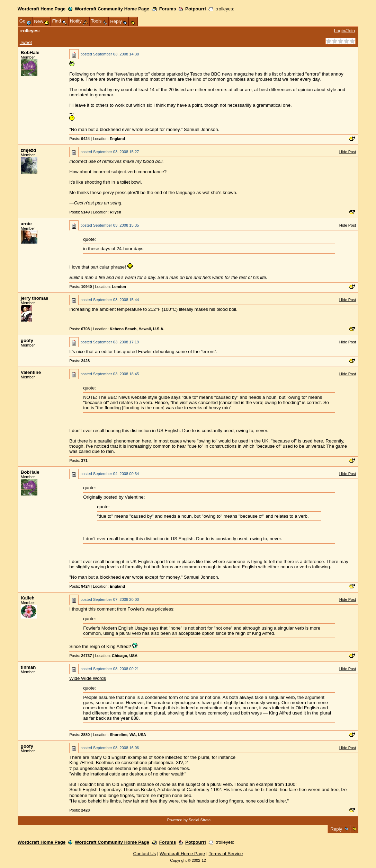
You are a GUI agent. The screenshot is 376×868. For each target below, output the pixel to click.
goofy (27, 340)
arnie (26, 224)
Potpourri (196, 9)
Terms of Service (226, 854)
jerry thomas (35, 298)
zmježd (28, 150)
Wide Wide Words (88, 678)
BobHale (30, 52)
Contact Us (145, 854)
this (267, 74)
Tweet (26, 42)
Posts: (79, 139)
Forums (168, 9)
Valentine (31, 372)
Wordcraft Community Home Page (112, 9)
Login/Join (344, 31)
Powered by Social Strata (189, 820)
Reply (336, 829)
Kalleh (28, 598)
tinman (28, 667)
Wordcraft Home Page (42, 9)
